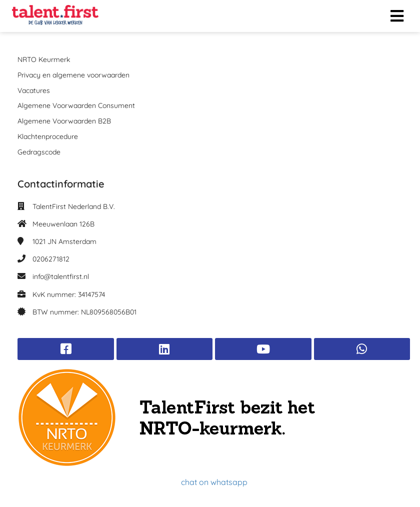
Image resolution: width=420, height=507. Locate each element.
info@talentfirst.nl (61, 276)
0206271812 (51, 259)
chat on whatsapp (214, 482)
